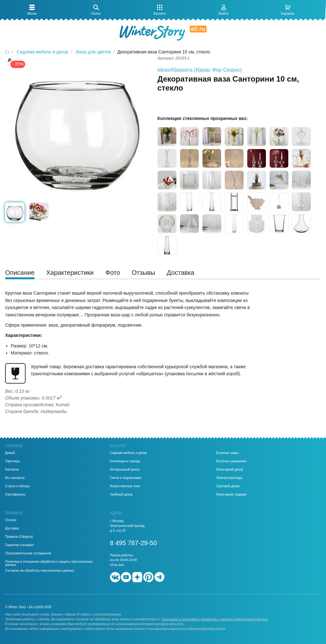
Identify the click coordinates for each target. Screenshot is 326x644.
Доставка (12, 529)
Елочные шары (227, 453)
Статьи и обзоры (17, 486)
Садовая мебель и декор (129, 453)
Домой (10, 453)
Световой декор (228, 486)
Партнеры (13, 461)
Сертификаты (15, 495)
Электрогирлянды (229, 478)
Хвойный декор (121, 495)
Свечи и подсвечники (126, 478)
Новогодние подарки (231, 495)
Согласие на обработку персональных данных (40, 571)
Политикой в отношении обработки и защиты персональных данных (215, 619)
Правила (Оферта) (19, 537)
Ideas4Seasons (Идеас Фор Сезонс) (200, 70)
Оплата (11, 520)
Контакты (12, 470)
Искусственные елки (125, 486)
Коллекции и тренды (125, 461)
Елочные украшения (231, 461)
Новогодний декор (230, 470)
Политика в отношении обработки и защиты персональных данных (49, 563)
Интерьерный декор (125, 470)
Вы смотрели (15, 478)
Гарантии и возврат (20, 545)
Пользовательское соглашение (28, 553)
